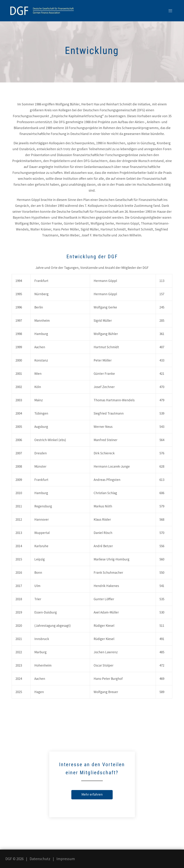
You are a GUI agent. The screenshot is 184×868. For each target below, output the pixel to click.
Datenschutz (40, 859)
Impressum (66, 859)
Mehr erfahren (92, 794)
